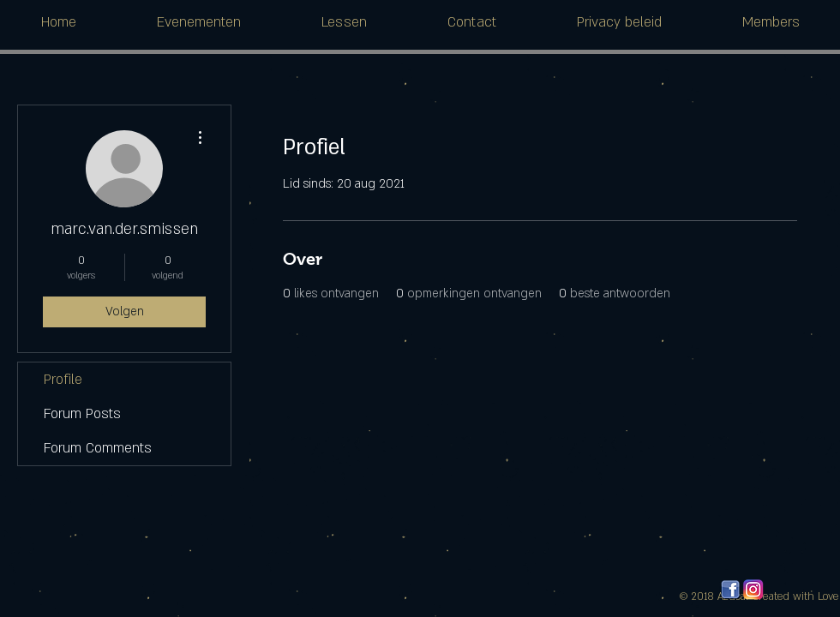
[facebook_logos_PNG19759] (730, 590)
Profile (63, 380)
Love (828, 596)
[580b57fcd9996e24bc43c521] (753, 590)
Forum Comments (98, 448)
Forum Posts (82, 414)
